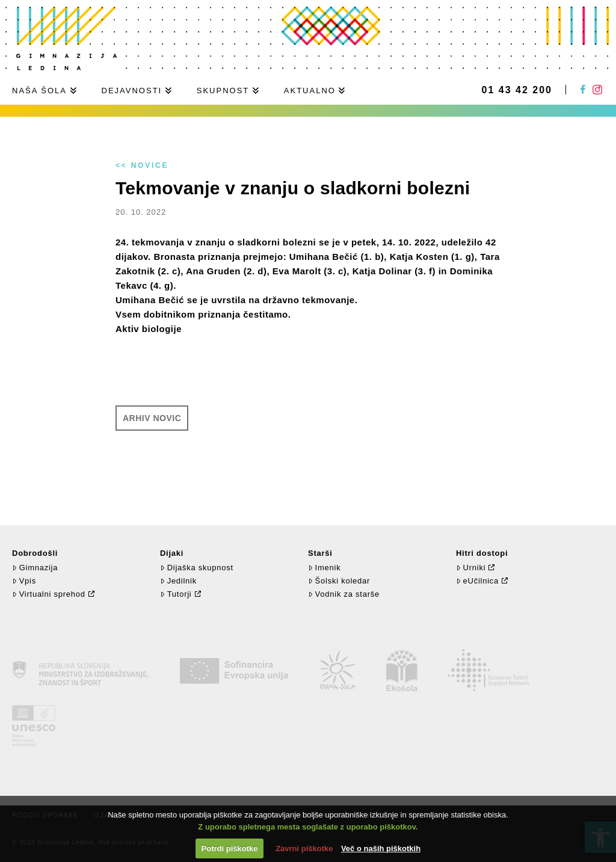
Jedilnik (178, 581)
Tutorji (176, 594)
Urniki (471, 568)
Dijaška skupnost (197, 568)
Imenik (324, 568)
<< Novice (142, 165)
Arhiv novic (152, 418)
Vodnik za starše (344, 594)
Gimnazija (35, 568)
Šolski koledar (339, 581)
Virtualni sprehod (49, 594)
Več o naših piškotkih (381, 848)
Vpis (24, 581)
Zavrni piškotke (304, 848)
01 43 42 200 (517, 90)
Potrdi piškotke (230, 848)
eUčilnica (477, 581)
